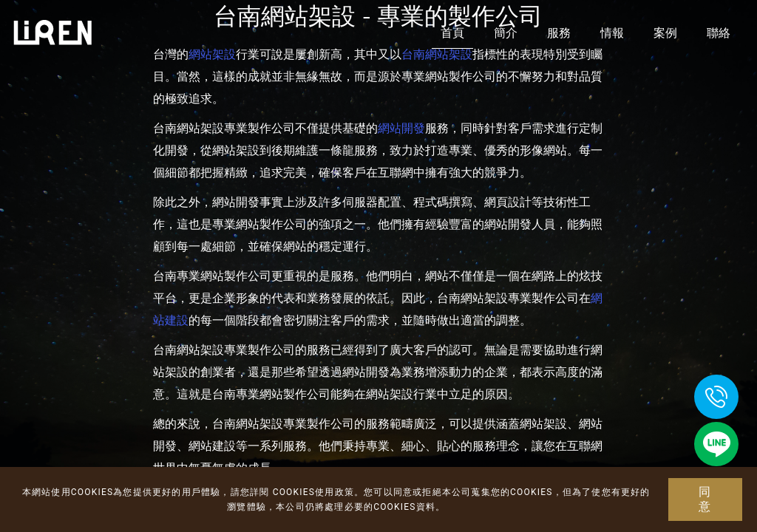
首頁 (452, 33)
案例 (665, 33)
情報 (612, 33)
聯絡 (719, 33)
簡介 (506, 33)
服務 (559, 33)
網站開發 (401, 128)
